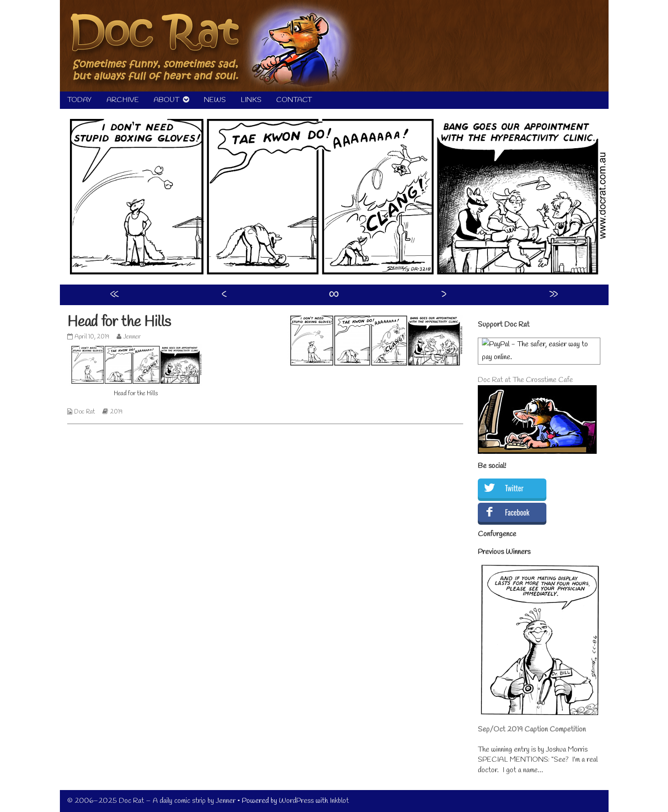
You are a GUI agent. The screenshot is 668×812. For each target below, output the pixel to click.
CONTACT (294, 100)
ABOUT (166, 100)
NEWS (215, 100)
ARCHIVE (123, 100)
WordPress (296, 801)
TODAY (80, 100)
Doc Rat (85, 412)
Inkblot (339, 801)
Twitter (514, 488)
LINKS (251, 100)
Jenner (132, 337)
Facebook (517, 512)
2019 (116, 412)
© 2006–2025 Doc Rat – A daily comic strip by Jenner (151, 801)
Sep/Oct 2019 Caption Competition (532, 729)
